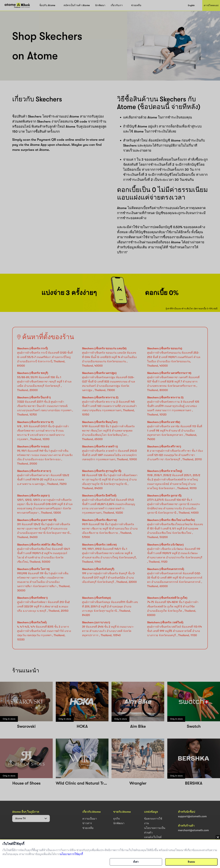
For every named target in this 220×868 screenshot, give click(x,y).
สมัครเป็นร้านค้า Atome (77, 5)
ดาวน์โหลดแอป (211, 5)
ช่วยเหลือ (136, 5)
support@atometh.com (192, 816)
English (191, 5)
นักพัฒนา (100, 5)
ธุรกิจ (116, 819)
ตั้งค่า (136, 862)
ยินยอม (191, 862)
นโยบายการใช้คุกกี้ (71, 854)
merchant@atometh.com (193, 830)
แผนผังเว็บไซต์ (153, 837)
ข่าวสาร (87, 823)
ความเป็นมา (90, 819)
